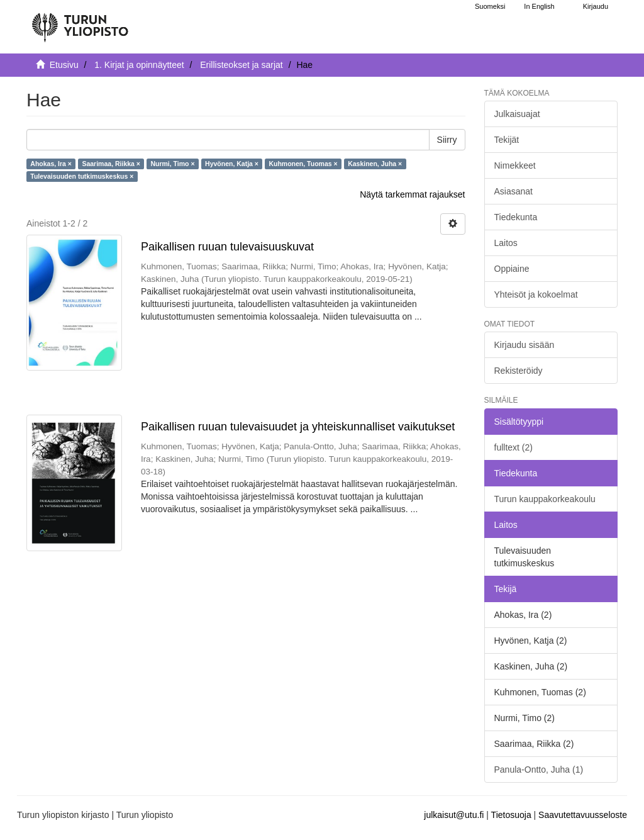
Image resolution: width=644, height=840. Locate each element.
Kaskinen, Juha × (375, 164)
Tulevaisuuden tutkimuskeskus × (82, 176)
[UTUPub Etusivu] (80, 22)
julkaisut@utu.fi (454, 815)
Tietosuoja (511, 815)
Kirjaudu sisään (525, 345)
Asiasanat (514, 191)
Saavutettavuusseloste (583, 815)
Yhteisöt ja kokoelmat (536, 294)
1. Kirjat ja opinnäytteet (139, 65)
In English (539, 6)
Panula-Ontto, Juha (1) (539, 770)
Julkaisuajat (517, 114)
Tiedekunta (516, 217)
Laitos (506, 243)
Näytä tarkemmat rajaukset (412, 194)
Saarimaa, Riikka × (111, 164)
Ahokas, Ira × (51, 164)
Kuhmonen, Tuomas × (303, 164)
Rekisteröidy (519, 371)
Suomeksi (490, 6)
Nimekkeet (515, 165)
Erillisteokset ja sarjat (241, 65)
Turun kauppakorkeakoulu (545, 499)
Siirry (447, 140)
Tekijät (507, 140)
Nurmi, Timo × (172, 164)
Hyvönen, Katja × (232, 164)
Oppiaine (512, 269)
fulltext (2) (514, 447)
